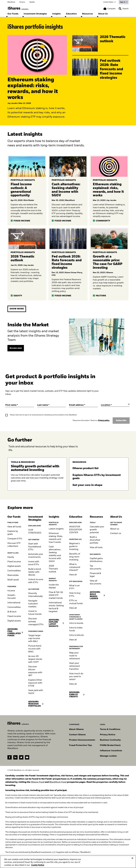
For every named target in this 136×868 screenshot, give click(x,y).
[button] (120, 9)
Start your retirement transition (75, 666)
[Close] (132, 861)
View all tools (96, 548)
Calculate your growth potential (97, 530)
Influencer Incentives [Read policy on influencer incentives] (111, 751)
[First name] (20, 405)
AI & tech (12, 612)
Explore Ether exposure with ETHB (35, 683)
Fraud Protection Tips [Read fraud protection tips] (80, 745)
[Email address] (83, 405)
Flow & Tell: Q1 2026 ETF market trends (56, 595)
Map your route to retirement (75, 656)
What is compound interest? (75, 567)
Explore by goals (13, 533)
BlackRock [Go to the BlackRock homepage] (11, 2)
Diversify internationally (35, 595)
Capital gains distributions (96, 560)
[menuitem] (13, 14)
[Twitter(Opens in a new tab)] (21, 757)
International (14, 603)
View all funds (14, 527)
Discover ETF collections (14, 545)
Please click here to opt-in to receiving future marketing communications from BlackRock (43, 415)
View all (73, 575)
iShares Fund (38, 782)
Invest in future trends (35, 613)
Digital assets (14, 566)
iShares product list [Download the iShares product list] (86, 468)
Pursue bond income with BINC (35, 649)
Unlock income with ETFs (36, 581)
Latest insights (56, 529)
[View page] (16, 348)
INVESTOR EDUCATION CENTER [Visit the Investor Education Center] (76, 530)
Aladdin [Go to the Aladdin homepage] (32, 2)
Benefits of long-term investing (75, 557)
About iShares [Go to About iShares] (76, 729)
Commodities (14, 571)
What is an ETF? (74, 587)
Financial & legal (95, 575)
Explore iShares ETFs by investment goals (97, 477)
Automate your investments (36, 556)
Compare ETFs (15, 539)
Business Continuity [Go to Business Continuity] (110, 740)
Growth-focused (12, 597)
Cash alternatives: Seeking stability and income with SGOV (55, 554)
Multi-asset (13, 580)
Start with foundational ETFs (35, 547)
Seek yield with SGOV (36, 692)
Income (11, 591)
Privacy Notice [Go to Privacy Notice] (108, 735)
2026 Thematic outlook (53, 569)
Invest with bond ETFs (34, 563)
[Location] (115, 405)
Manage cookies (108, 756)
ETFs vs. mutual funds (76, 602)
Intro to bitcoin (77, 635)
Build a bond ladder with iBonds (35, 572)
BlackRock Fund (58, 782)
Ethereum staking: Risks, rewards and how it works (56, 538)
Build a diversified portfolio (95, 540)
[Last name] (52, 405)
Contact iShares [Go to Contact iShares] (77, 735)
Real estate (13, 575)
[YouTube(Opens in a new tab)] (27, 757)
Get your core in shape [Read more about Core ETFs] (88, 485)
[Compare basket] (110, 9)
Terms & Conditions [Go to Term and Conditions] (110, 729)
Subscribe (121, 421)
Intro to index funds (76, 629)
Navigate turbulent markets (33, 604)
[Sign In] (124, 2)
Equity (11, 557)
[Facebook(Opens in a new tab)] (10, 757)
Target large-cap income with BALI (35, 638)
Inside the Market (54, 586)
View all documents (95, 582)
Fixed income (14, 562)
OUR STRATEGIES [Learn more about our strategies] (35, 531)
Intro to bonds (76, 623)
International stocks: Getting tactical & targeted (56, 607)
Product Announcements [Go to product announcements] (82, 740)
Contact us (116, 533)
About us (115, 529)
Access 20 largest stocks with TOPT (35, 659)
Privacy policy (104, 421)
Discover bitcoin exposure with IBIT (35, 671)
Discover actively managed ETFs (36, 622)
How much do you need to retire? (76, 677)
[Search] (124, 9)
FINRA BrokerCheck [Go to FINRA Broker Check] (110, 745)
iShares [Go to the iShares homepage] (22, 2)
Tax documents (95, 567)
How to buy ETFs (75, 595)
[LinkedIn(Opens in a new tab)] (15, 757)
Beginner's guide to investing (75, 546)
